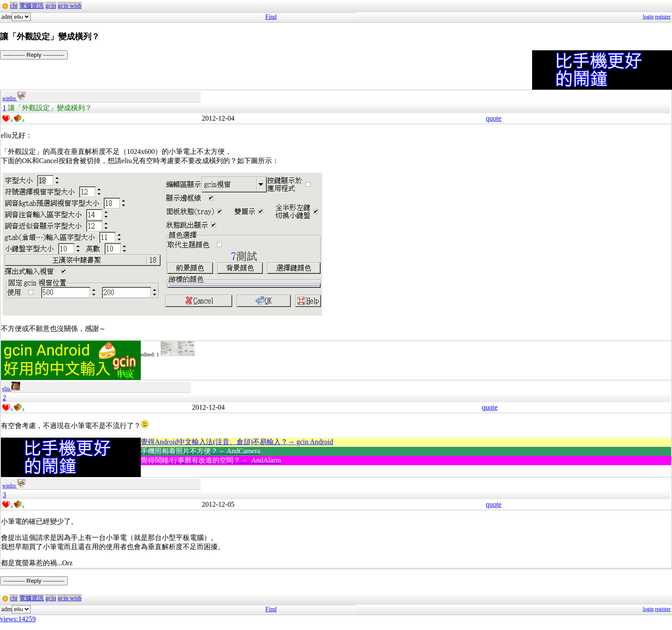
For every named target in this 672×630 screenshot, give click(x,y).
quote (494, 118)
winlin (14, 98)
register (663, 17)
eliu (11, 389)
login (648, 17)
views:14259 (18, 619)
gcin (51, 6)
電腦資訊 (31, 6)
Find (271, 17)
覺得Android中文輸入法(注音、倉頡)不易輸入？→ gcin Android (237, 442)
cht (14, 6)
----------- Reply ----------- (34, 55)
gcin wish (70, 6)
